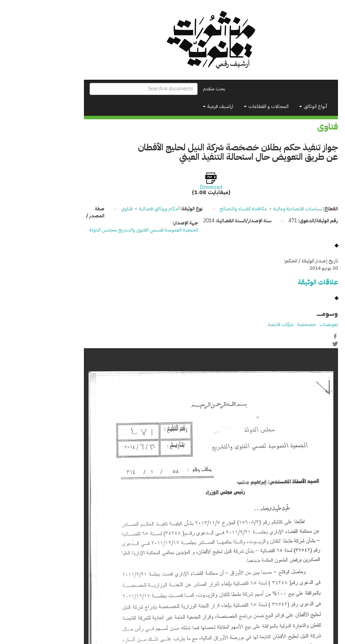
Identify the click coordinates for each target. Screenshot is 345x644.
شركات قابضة (243, 324)
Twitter (297, 344)
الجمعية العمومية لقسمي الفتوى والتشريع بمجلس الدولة (105, 230)
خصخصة (268, 324)
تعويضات (290, 324)
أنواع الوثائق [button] (275, 106)
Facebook (297, 336)
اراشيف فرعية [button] (180, 106)
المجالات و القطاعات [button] (228, 106)
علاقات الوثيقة (279, 282)
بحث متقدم (176, 89)
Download (173, 187)
